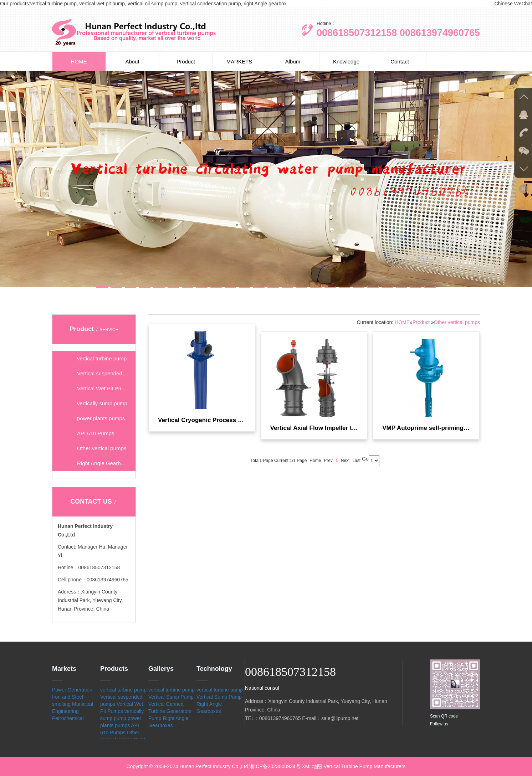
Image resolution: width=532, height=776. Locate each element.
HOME (79, 61)
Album (293, 61)
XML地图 (312, 766)
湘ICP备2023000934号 (275, 766)
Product (186, 61)
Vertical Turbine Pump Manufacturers (364, 766)
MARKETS (239, 61)
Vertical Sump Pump (171, 697)
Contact (400, 61)
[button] (102, 287)
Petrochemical (68, 718)
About (132, 61)
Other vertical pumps (457, 322)
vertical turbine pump (123, 690)
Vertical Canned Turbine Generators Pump (170, 711)
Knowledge (346, 61)
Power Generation (72, 690)
